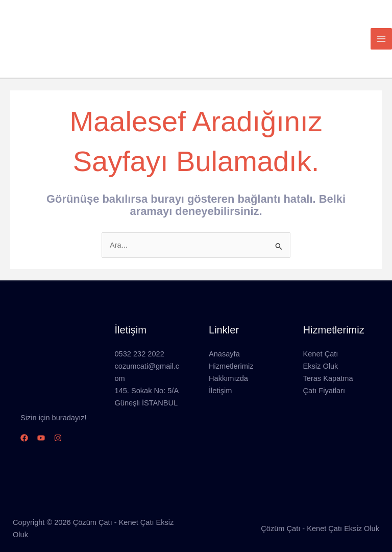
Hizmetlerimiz (231, 356)
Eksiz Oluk (321, 356)
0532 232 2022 (140, 344)
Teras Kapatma (328, 369)
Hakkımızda (228, 369)
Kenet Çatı (321, 344)
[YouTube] (41, 428)
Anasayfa (224, 344)
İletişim (220, 381)
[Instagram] (58, 428)
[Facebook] (24, 428)
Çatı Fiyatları (324, 381)
